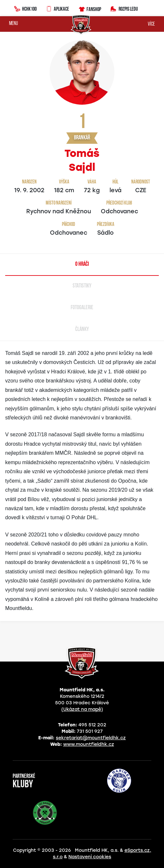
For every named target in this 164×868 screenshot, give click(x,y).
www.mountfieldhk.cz (89, 744)
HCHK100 (25, 8)
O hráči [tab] (82, 264)
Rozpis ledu (124, 8)
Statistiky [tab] (82, 286)
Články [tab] (82, 329)
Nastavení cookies (90, 857)
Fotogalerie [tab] (82, 308)
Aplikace (57, 8)
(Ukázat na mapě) (82, 709)
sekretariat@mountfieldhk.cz (91, 738)
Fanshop (90, 8)
